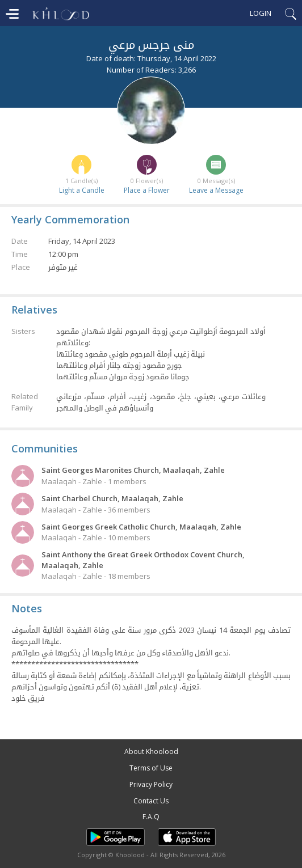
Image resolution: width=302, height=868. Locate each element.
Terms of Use (151, 768)
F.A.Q (151, 817)
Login (261, 13)
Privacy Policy (151, 784)
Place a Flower (147, 190)
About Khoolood (151, 751)
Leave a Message (216, 190)
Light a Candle (82, 190)
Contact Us (151, 801)
